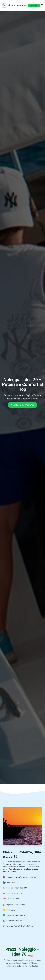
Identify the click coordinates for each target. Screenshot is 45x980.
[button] (22, 843)
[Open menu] (42, 5)
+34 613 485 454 (16, 5)
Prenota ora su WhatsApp (22, 405)
